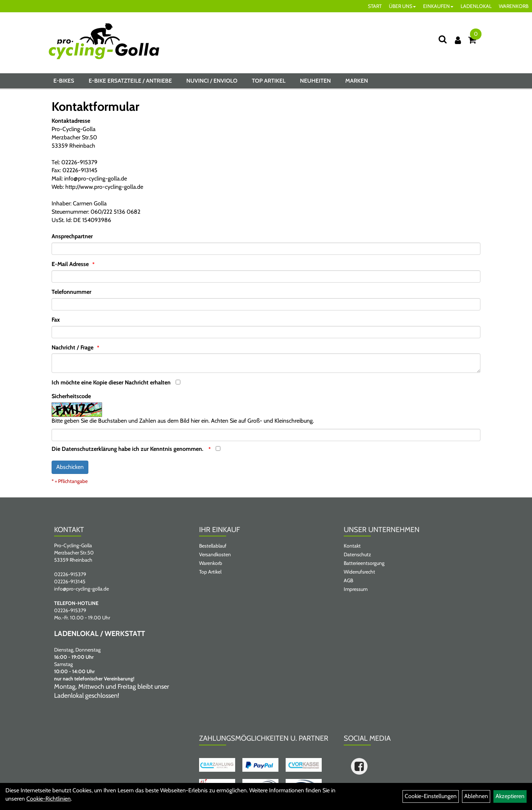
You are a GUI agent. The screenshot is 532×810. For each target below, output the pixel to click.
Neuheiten (315, 81)
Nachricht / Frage (72, 347)
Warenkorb (211, 563)
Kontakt (352, 546)
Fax (56, 320)
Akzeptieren (510, 796)
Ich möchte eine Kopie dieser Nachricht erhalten (111, 382)
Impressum (356, 589)
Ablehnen (476, 796)
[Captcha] (266, 435)
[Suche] (443, 39)
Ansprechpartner (72, 236)
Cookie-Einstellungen (431, 796)
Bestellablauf (213, 546)
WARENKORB (514, 6)
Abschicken (70, 467)
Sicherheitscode (71, 396)
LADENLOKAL (476, 6)
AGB (348, 580)
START (375, 6)
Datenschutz (357, 554)
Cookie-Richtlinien (49, 799)
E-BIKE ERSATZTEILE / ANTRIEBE (130, 81)
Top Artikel (269, 81)
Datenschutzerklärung (89, 449)
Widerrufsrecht (359, 572)
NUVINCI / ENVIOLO (212, 81)
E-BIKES (64, 81)
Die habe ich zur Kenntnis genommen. (128, 449)
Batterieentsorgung (364, 563)
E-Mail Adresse (70, 264)
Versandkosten (215, 554)
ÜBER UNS (402, 6)
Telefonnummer (71, 292)
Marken (357, 81)
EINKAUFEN (438, 6)
